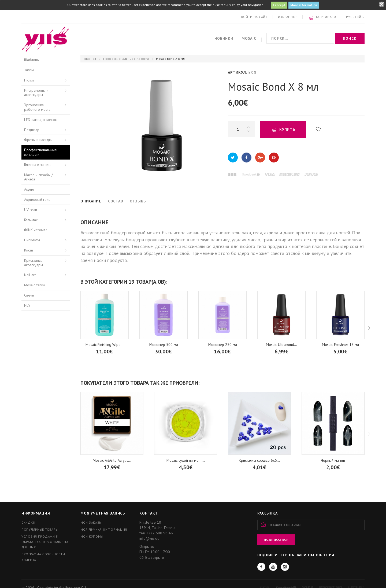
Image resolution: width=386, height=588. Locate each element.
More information (304, 5)
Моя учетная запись (103, 513)
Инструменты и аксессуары (36, 93)
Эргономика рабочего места (37, 107)
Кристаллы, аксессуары (34, 263)
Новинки (224, 38)
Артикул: (237, 72)
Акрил (29, 189)
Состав (116, 201)
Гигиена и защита (38, 165)
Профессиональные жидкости (126, 59)
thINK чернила (36, 230)
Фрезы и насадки (38, 140)
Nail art (30, 275)
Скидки (28, 522)
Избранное (288, 17)
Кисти (29, 250)
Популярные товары (40, 529)
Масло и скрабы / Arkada (38, 177)
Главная (90, 59)
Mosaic (249, 38)
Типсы (29, 70)
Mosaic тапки (34, 285)
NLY (27, 305)
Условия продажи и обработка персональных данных (45, 542)
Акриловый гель (37, 199)
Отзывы (138, 201)
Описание (91, 201)
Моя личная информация (104, 529)
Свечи (29, 295)
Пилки (29, 80)
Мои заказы (91, 522)
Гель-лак (31, 220)
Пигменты (32, 240)
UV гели (31, 210)
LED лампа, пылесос (40, 120)
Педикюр (32, 130)
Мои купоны (92, 536)
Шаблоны (32, 60)
